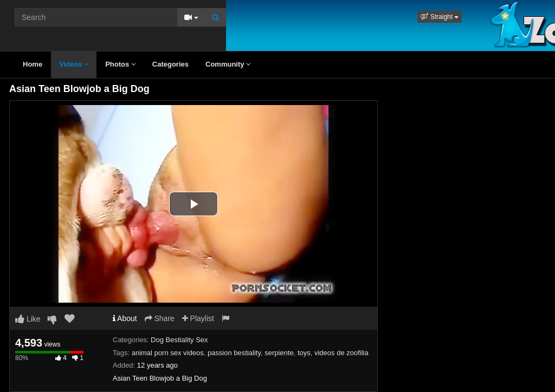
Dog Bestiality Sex (179, 340)
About (125, 318)
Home (33, 64)
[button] (440, 17)
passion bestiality (234, 353)
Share (160, 318)
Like (28, 319)
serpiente (279, 353)
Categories (170, 64)
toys (304, 353)
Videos (74, 64)
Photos (120, 64)
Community (228, 64)
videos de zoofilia (341, 353)
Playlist (198, 318)
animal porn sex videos (168, 353)
